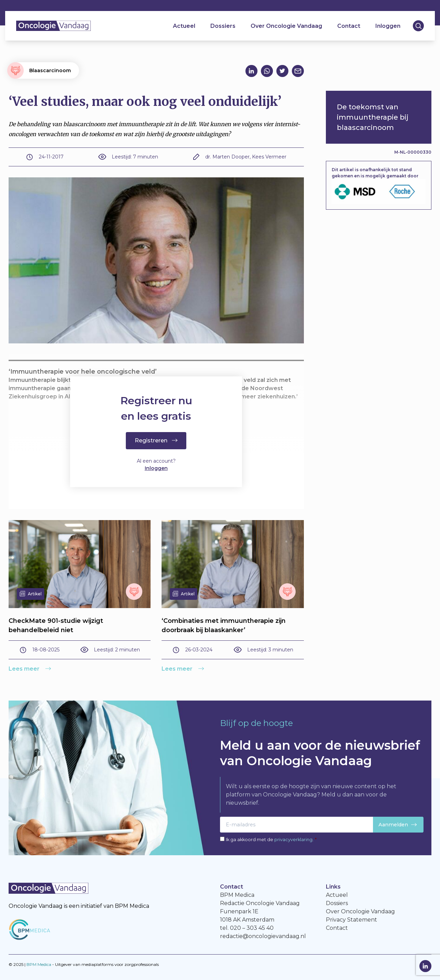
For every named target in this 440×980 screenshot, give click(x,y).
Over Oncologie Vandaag (286, 26)
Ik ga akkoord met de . (271, 840)
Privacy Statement (351, 920)
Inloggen (388, 26)
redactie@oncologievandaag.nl (263, 936)
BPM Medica (39, 964)
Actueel (184, 26)
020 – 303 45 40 (252, 928)
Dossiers (223, 26)
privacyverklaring (293, 840)
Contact (349, 26)
